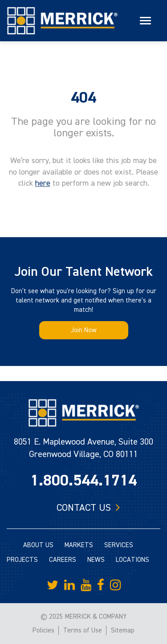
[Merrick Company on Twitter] (53, 585)
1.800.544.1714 (83, 481)
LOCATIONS (132, 560)
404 (83, 98)
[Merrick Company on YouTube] (86, 585)
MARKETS (79, 545)
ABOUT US (38, 545)
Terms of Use (83, 630)
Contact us (84, 508)
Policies (43, 630)
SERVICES (119, 545)
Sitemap (123, 630)
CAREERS (63, 560)
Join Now (84, 330)
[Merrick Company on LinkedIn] (69, 585)
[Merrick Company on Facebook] (101, 585)
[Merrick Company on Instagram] (115, 585)
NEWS (96, 560)
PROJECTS (22, 560)
